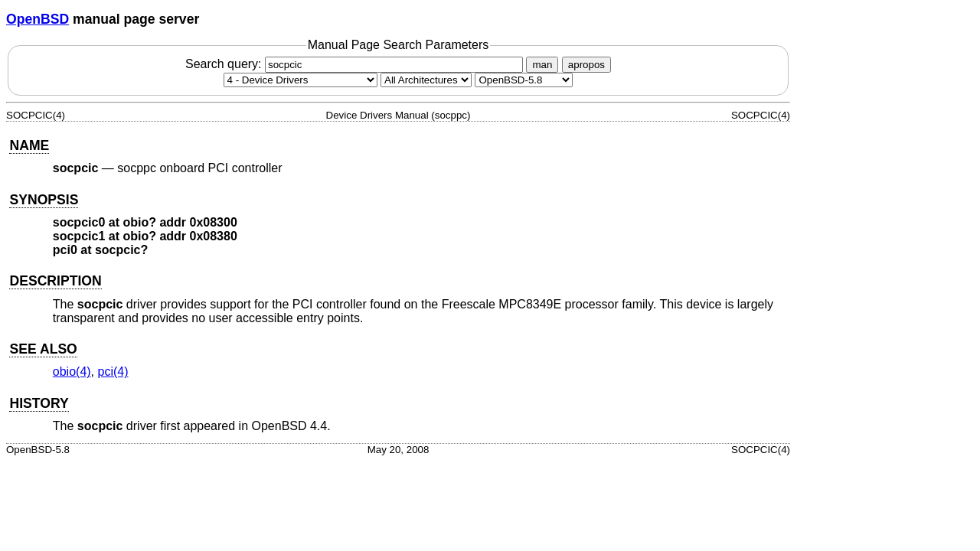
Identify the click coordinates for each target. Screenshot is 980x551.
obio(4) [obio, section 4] (72, 372)
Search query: (356, 64)
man (542, 65)
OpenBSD (38, 19)
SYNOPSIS (44, 200)
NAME (29, 145)
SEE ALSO (43, 349)
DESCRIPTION (55, 281)
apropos (586, 65)
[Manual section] (301, 80)
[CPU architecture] (426, 80)
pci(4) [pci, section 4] (113, 372)
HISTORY (39, 403)
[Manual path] (524, 80)
